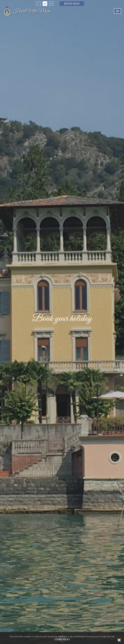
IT (38, 4)
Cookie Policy (62, 639)
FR (51, 4)
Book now (72, 4)
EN (45, 4)
